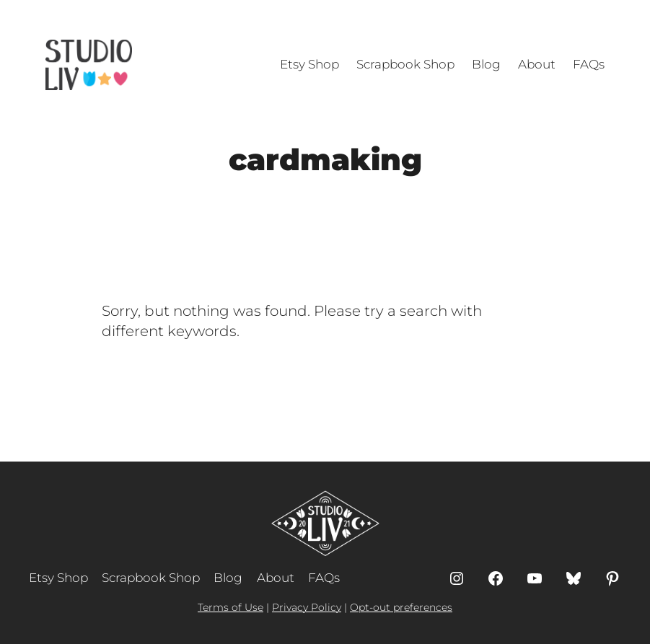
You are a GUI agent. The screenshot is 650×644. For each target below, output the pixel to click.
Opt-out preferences (401, 607)
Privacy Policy (307, 607)
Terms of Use (230, 607)
